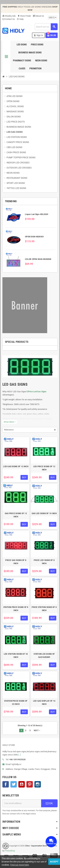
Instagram (38, 784)
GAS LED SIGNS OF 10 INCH (44, 513)
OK (49, 803)
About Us (38, 16)
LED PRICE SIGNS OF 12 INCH (44, 468)
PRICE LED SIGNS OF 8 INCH (44, 562)
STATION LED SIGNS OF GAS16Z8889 (44, 656)
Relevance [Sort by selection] (9, 430)
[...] (19, 755)
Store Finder (24, 16)
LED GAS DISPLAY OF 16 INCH (44, 703)
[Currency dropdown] (53, 18)
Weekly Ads (9, 16)
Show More (10, 422)
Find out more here (20, 865)
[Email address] (22, 803)
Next (37, 730)
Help (20, 19)
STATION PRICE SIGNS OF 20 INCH (16, 703)
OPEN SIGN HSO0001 (34, 237)
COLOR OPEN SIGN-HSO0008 (38, 259)
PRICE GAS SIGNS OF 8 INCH (16, 562)
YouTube (22, 784)
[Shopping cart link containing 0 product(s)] (52, 35)
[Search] (46, 27)
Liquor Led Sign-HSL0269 (37, 214)
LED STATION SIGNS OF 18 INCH (16, 656)
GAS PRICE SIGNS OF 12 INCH (16, 515)
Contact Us (9, 19)
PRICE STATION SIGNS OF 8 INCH (44, 609)
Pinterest (30, 784)
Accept (54, 862)
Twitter (14, 784)
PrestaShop (10, 851)
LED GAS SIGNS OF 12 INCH (16, 467)
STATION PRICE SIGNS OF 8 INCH (16, 609)
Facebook (6, 784)
